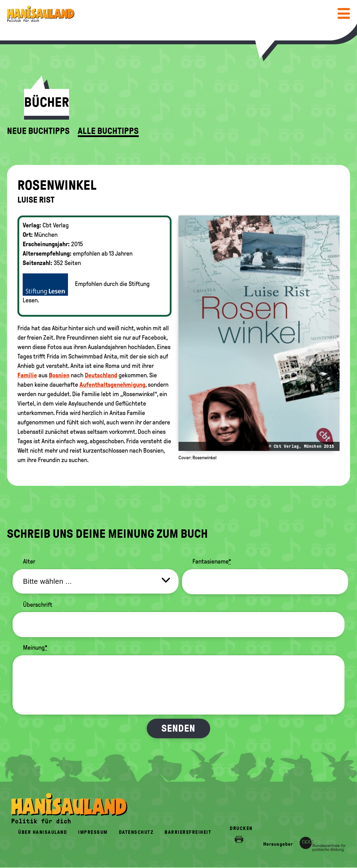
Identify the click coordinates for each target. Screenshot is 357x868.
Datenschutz (136, 832)
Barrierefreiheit (188, 832)
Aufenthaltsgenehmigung (112, 385)
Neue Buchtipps (38, 131)
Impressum (93, 832)
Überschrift (38, 605)
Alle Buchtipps (108, 131)
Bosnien (59, 375)
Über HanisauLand (43, 832)
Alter (29, 561)
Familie (27, 375)
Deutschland (101, 375)
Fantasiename (212, 561)
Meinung (35, 648)
